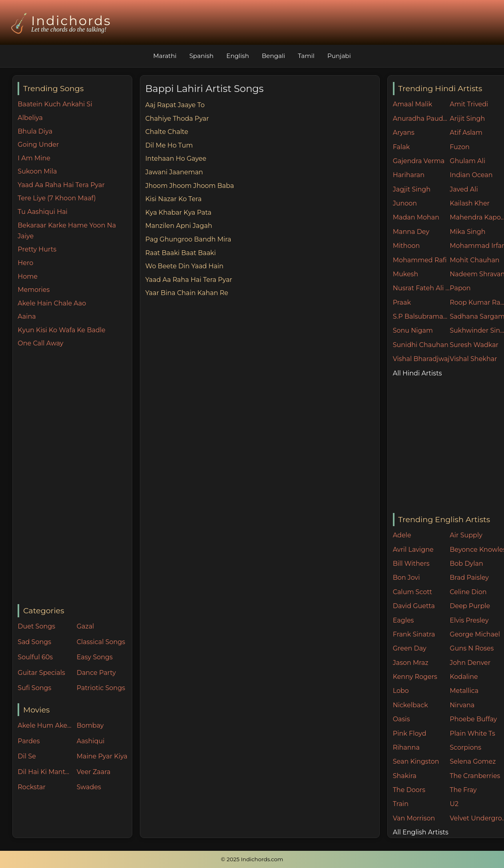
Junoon (405, 203)
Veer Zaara (94, 772)
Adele (402, 535)
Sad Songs (34, 642)
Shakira (405, 776)
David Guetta (414, 606)
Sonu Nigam (413, 330)
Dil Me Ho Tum (169, 145)
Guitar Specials (41, 673)
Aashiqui (91, 741)
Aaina (27, 316)
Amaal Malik (413, 104)
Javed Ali (464, 189)
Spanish (202, 56)
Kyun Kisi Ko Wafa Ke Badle (61, 330)
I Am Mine (34, 158)
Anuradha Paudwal (421, 119)
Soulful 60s (35, 657)
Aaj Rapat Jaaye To (175, 105)
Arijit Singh (467, 119)
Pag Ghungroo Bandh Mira (188, 239)
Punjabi (339, 56)
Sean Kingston (416, 761)
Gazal (86, 626)
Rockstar (32, 787)
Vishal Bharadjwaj (421, 359)
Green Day (410, 648)
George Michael (475, 634)
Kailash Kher (470, 203)
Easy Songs (95, 657)
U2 (454, 804)
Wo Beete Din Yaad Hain (184, 266)
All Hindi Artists (417, 373)
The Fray (463, 790)
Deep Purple (470, 606)
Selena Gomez (473, 761)
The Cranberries (475, 776)
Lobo (401, 691)
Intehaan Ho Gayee (176, 159)
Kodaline (464, 677)
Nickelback (410, 705)
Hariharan (409, 175)
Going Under (38, 145)
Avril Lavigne (413, 550)
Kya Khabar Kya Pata (178, 213)
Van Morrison (414, 818)
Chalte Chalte (166, 132)
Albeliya (30, 118)
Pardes (29, 741)
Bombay (90, 725)
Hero (25, 263)
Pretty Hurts (37, 249)
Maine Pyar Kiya (102, 756)
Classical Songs (101, 642)
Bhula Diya (35, 131)
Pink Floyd (410, 733)
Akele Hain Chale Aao (52, 303)
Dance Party (96, 673)
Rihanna (406, 747)
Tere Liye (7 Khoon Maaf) (57, 198)
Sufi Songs (34, 688)
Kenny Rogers (415, 677)
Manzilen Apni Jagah (178, 226)
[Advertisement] (75, 477)
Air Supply (466, 535)
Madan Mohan (416, 217)
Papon (460, 288)
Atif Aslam (466, 133)
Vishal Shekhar (473, 359)
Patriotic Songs (101, 688)
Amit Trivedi (469, 104)
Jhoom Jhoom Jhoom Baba (189, 186)
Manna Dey (411, 232)
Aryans (404, 133)
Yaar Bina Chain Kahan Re (186, 293)
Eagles (403, 620)
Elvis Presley (469, 620)
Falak (401, 147)
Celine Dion (468, 592)
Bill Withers (411, 564)
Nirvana (462, 705)
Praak (402, 302)
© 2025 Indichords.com (252, 859)
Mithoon (406, 246)
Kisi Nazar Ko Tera (173, 199)
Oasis (401, 719)
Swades (89, 787)
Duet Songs (36, 626)
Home (28, 276)
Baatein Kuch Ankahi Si (55, 104)
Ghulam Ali (467, 161)
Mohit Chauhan (474, 260)
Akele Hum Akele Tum (45, 725)
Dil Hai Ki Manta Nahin (45, 772)
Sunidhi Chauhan (421, 345)
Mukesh (406, 274)
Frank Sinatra (414, 634)
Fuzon (459, 147)
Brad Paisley (469, 578)
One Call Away (40, 343)
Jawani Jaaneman (174, 172)
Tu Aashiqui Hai (43, 212)
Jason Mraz (411, 663)
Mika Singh (467, 232)
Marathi (165, 56)
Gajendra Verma (419, 161)
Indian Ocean (471, 175)
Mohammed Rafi (420, 260)
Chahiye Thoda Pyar (177, 119)
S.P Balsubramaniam (421, 316)
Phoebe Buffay (473, 719)
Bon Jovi (406, 578)
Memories (34, 290)
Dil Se (27, 756)
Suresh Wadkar (474, 345)
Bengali (273, 56)
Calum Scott (412, 592)
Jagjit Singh (412, 189)
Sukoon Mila (37, 171)
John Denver (470, 663)
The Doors (409, 790)
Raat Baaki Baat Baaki (180, 253)
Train (401, 804)
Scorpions (465, 747)
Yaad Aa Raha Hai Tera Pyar (61, 185)
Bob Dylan (466, 564)
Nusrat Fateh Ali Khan (421, 288)
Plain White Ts (472, 733)
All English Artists (421, 832)
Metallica (464, 691)
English (238, 56)
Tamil (306, 56)
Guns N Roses (472, 648)
